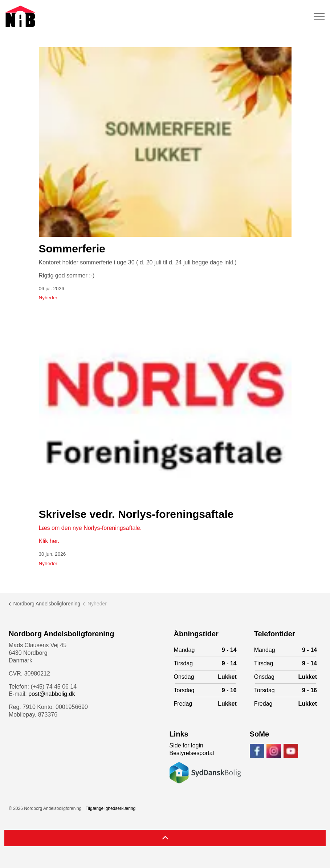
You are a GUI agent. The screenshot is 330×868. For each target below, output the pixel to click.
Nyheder (48, 298)
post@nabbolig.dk (52, 694)
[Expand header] (319, 16)
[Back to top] (165, 838)
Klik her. (49, 541)
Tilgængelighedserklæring (111, 808)
